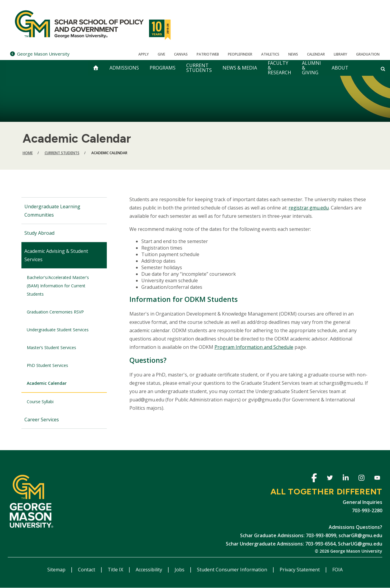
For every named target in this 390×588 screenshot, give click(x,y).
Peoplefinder (240, 54)
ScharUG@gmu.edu (360, 544)
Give (161, 54)
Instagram (361, 479)
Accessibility (149, 570)
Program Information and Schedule (254, 347)
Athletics (270, 54)
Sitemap (57, 570)
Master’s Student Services (51, 347)
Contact (87, 570)
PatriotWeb (208, 54)
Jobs (180, 570)
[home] (96, 68)
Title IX (116, 570)
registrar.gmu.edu (309, 208)
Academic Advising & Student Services (56, 255)
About (340, 68)
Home (28, 153)
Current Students (199, 68)
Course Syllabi (40, 402)
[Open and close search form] (383, 69)
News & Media (240, 68)
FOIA (337, 570)
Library (340, 54)
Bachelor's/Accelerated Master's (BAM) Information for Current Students (58, 286)
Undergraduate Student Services (58, 330)
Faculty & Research (279, 68)
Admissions (124, 68)
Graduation (368, 54)
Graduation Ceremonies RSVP (55, 312)
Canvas (181, 54)
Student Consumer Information (233, 570)
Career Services (42, 420)
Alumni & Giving (311, 68)
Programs (163, 68)
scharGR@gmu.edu (360, 535)
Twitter (330, 479)
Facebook (314, 479)
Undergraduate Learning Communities (52, 211)
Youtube (377, 479)
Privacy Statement (300, 570)
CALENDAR (316, 54)
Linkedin (346, 479)
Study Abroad (39, 233)
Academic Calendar (47, 383)
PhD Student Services (47, 365)
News (293, 54)
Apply (144, 54)
